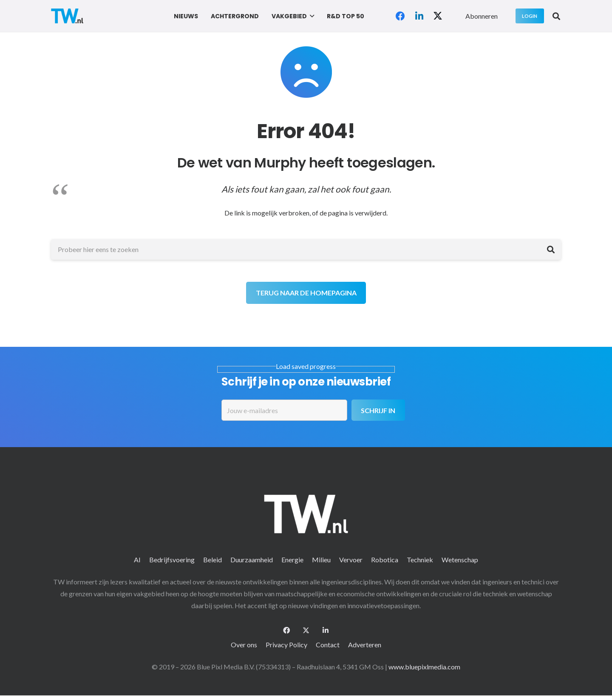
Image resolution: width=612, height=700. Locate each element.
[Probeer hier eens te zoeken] (306, 249)
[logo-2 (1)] (67, 16)
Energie (292, 560)
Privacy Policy (286, 645)
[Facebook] (400, 16)
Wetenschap (460, 560)
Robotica (385, 560)
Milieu (321, 560)
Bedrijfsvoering (172, 560)
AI (137, 560)
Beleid (212, 560)
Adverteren (365, 645)
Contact (328, 645)
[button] (310, 16)
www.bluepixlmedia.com (424, 667)
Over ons (244, 645)
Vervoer (351, 560)
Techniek (420, 560)
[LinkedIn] (419, 16)
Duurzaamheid (252, 560)
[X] (438, 16)
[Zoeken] (551, 249)
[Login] (530, 16)
